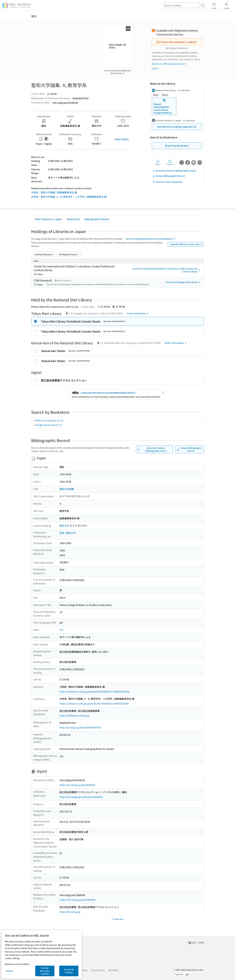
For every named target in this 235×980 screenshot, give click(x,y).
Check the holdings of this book (183, 282)
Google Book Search (49, 425)
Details (10, 971)
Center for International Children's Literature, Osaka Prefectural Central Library (167, 270)
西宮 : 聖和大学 (68, 533)
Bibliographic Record (97, 219)
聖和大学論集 (67, 489)
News (85, 970)
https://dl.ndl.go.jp (70, 912)
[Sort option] (45, 254)
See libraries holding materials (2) (177, 127)
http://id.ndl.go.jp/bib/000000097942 (80, 727)
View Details (122, 139)
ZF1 (62, 630)
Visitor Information (138, 313)
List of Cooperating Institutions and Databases (151, 239)
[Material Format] (69, 254)
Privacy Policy (98, 970)
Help (214, 6)
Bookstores (73, 219)
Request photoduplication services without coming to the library (163, 107)
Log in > (155, 68)
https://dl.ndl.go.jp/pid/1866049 (77, 900)
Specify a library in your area (187, 244)
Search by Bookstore (177, 146)
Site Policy (113, 970)
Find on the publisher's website (177, 42)
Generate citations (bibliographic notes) (174, 171)
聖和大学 (64, 526)
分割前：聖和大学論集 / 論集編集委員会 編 (54, 192)
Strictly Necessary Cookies (45, 971)
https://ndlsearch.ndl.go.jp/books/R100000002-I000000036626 (94, 691)
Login (227, 6)
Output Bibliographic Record (169, 176)
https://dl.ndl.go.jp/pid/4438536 (77, 785)
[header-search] (185, 5)
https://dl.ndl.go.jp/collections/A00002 (81, 797)
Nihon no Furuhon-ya (49, 420)
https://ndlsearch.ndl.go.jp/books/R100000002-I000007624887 (94, 703)
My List (158, 163)
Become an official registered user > (169, 64)
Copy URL (170, 163)
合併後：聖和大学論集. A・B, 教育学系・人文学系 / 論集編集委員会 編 (69, 197)
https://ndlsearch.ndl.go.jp (74, 715)
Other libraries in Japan (48, 219)
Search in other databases (167, 182)
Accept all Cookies (69, 971)
